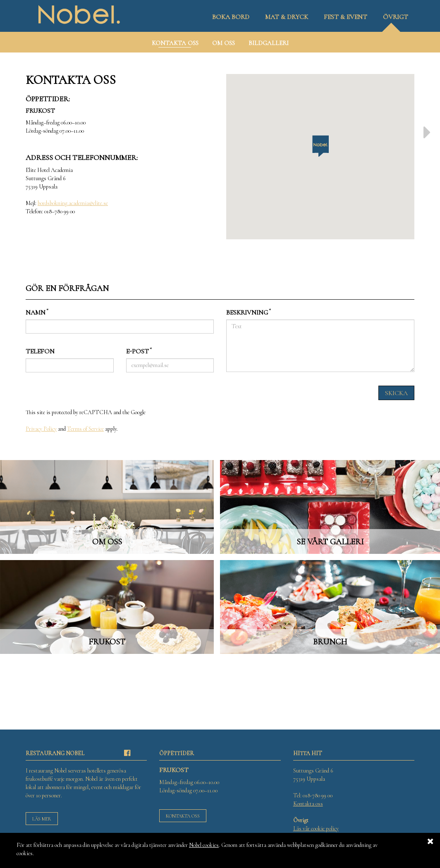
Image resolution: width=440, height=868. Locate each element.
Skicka (396, 393)
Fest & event (346, 17)
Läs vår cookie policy (316, 829)
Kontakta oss (183, 816)
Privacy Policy (41, 429)
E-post (139, 351)
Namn (37, 312)
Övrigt (396, 17)
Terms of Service (85, 429)
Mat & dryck (287, 17)
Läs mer (42, 819)
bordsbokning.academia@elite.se (73, 203)
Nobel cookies (204, 845)
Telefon (40, 351)
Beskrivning (249, 312)
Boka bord (231, 17)
